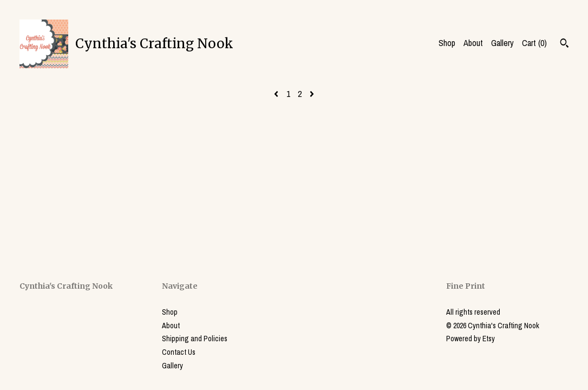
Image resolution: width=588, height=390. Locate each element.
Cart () (534, 43)
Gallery (502, 43)
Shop (447, 43)
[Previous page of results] (277, 94)
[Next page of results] (312, 94)
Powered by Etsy (471, 339)
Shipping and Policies (195, 339)
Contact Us (179, 352)
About (473, 43)
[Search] (564, 44)
